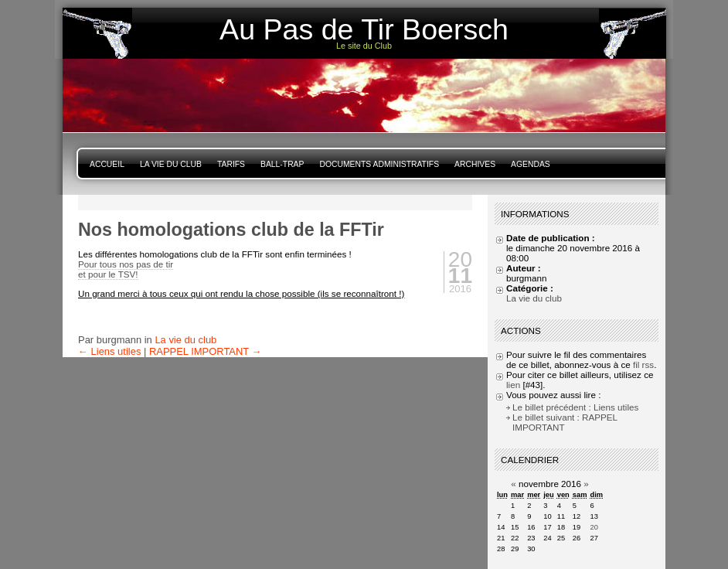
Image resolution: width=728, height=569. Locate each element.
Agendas (531, 164)
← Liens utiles (109, 351)
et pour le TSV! (108, 274)
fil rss (643, 365)
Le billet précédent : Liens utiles (575, 407)
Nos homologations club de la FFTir (231, 230)
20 (594, 527)
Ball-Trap (282, 164)
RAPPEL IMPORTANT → (206, 351)
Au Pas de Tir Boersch (364, 29)
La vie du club (171, 164)
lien (513, 385)
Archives (475, 164)
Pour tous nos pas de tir (126, 264)
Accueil (107, 164)
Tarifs (231, 164)
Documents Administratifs (379, 164)
